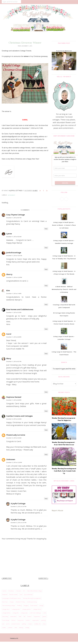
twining (21, 628)
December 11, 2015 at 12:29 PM (14, 277)
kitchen (13, 620)
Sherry (9, 274)
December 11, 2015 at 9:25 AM (14, 237)
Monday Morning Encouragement (32, 598)
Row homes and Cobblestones (20, 309)
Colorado (18, 591)
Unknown (11, 459)
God (21, 595)
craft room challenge (35, 613)
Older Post (43, 578)
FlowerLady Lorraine (16, 435)
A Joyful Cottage (18, 503)
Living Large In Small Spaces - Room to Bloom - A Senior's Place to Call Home (64, 225)
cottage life (16, 613)
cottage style (24, 613)
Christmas (11, 591)
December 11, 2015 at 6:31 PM (14, 362)
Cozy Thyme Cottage (16, 215)
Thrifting (19, 606)
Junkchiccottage (14, 253)
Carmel (4, 591)
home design (6, 620)
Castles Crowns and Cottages (19, 416)
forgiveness (37, 617)
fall (24, 617)
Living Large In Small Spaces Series (12, 598)
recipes (30, 624)
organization (36, 620)
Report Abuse (57, 510)
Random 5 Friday (20, 602)
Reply (46, 229)
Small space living (32, 602)
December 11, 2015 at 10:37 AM (14, 256)
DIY (24, 591)
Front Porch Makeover (64, 51)
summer (10, 628)
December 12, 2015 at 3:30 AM (14, 438)
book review (34, 606)
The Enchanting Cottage (9, 606)
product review (16, 624)
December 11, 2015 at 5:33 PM (14, 312)
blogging (26, 606)
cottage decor (6, 609)
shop (44, 624)
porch (8, 624)
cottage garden (16, 609)
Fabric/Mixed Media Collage (34, 591)
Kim (8, 291)
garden (44, 617)
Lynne (9, 234)
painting (43, 620)
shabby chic (37, 624)
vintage (27, 628)
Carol (9, 334)
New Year (5, 602)
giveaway (12, 195)
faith (20, 617)
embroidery (13, 617)
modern (28, 620)
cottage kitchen (6, 613)
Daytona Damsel (14, 397)
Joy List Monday (28, 595)
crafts (45, 613)
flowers (30, 617)
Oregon (12, 602)
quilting (24, 624)
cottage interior (37, 609)
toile (16, 628)
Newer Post (7, 578)
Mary (9, 358)
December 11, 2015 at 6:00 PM (14, 337)
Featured (5, 595)
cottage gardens (27, 609)
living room (21, 620)
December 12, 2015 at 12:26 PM (14, 462)
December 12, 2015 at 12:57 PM (18, 507)
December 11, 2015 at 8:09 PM (14, 400)
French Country (13, 595)
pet (3, 624)
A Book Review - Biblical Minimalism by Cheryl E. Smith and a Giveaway (64, 289)
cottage (41, 606)
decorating (5, 617)
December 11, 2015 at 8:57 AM (14, 218)
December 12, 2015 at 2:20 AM (14, 419)
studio (4, 628)
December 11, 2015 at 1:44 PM (14, 294)
